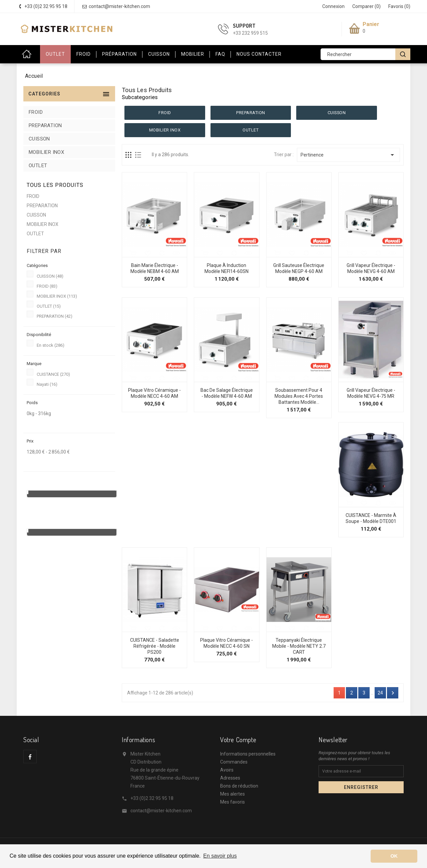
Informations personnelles (248, 754)
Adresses (230, 778)
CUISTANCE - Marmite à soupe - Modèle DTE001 (371, 518)
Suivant (393, 693)
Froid (84, 54)
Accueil (28, 54)
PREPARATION (45, 125)
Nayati (47, 384)
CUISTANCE (53, 374)
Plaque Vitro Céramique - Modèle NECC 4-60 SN (227, 643)
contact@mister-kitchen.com (161, 811)
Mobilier (193, 54)
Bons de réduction (239, 786)
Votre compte (238, 740)
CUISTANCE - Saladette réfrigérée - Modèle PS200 (155, 646)
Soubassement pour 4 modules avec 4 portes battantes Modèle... (299, 396)
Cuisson (159, 54)
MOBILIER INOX (46, 152)
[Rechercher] (365, 54)
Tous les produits (55, 185)
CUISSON (39, 139)
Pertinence (348, 155)
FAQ (220, 54)
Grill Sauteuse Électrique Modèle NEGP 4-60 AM (299, 268)
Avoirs (227, 770)
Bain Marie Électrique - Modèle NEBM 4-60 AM (155, 268)
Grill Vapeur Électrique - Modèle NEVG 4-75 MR (371, 393)
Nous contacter (259, 54)
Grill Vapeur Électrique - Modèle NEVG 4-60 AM (371, 268)
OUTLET (55, 54)
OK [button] (394, 856)
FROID (36, 112)
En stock (51, 345)
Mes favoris (233, 802)
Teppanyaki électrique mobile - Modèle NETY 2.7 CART (299, 646)
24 (380, 693)
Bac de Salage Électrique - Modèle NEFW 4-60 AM (227, 393)
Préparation (119, 54)
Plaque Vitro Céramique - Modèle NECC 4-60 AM (154, 393)
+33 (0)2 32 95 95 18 (152, 798)
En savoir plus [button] (220, 856)
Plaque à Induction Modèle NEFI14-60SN (227, 268)
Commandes (234, 762)
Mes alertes (233, 794)
